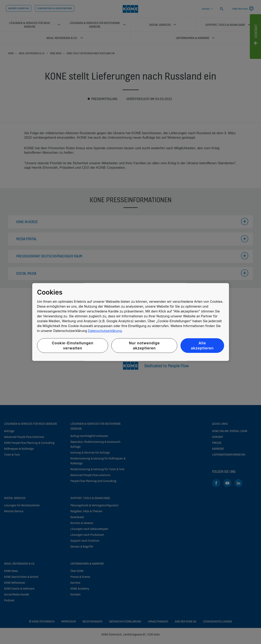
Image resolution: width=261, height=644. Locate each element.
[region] (131, 322)
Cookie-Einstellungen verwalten (72, 346)
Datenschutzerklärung (105, 331)
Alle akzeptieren (202, 346)
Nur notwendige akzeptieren (144, 346)
